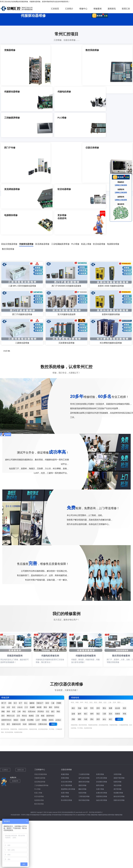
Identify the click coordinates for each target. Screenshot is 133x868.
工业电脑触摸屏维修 (60, 164)
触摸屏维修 (81, 735)
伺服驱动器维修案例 (86, 576)
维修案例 (98, 9)
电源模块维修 (113, 164)
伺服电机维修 (118, 735)
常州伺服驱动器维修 (45, 735)
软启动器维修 (99, 164)
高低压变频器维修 (9, 164)
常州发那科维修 (56, 735)
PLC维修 (75, 164)
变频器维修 (24, 2)
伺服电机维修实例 (51, 576)
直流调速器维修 (42, 164)
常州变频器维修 (34, 735)
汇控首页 (55, 9)
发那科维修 (46, 2)
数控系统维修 (8, 169)
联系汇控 (126, 9)
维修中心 (83, 9)
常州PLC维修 (25, 735)
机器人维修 (86, 164)
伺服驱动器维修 (35, 2)
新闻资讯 (112, 9)
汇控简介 (69, 9)
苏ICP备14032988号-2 (96, 732)
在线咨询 (15, 701)
